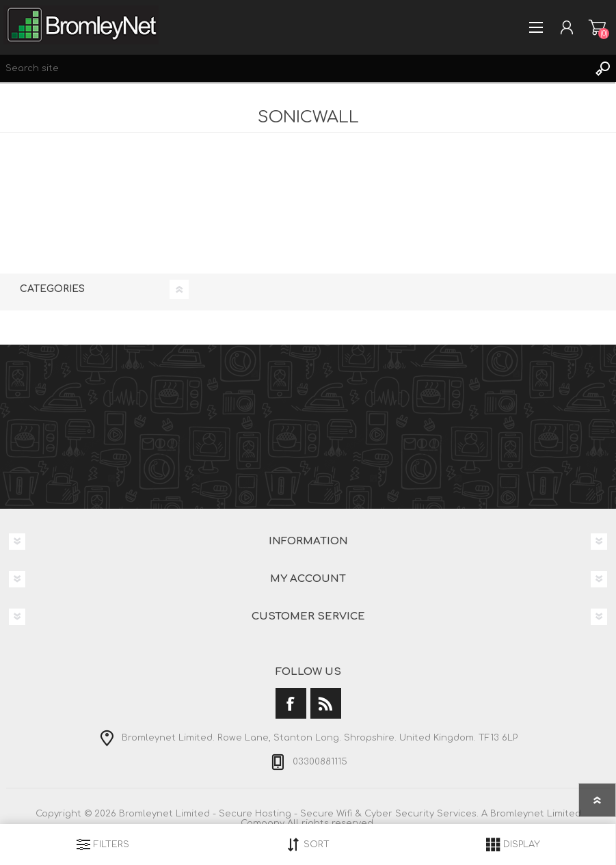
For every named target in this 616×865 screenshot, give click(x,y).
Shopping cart (597, 27)
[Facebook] (291, 703)
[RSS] (326, 703)
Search (602, 68)
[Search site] (294, 68)
